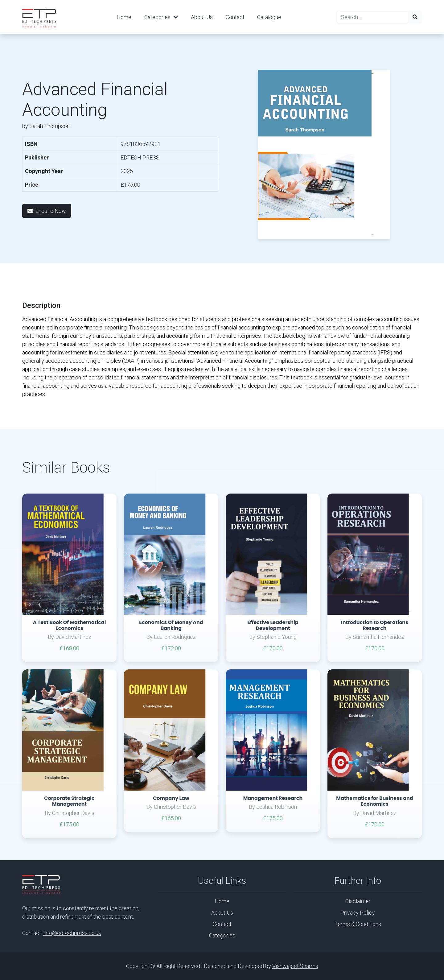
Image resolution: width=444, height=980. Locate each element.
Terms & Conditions (358, 924)
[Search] (373, 17)
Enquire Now (47, 211)
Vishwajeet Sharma (295, 966)
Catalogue (269, 17)
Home (124, 17)
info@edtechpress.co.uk (72, 933)
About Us (202, 17)
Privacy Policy (358, 913)
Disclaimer (358, 901)
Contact (235, 17)
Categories (161, 17)
